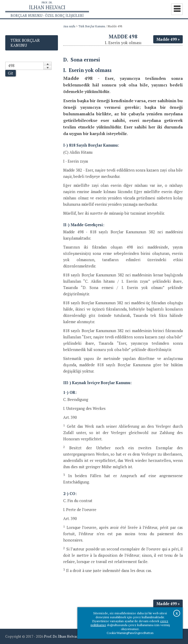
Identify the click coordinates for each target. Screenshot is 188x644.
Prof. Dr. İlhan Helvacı (61, 636)
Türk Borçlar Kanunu (92, 26)
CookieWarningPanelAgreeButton (130, 633)
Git (11, 73)
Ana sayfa (69, 26)
